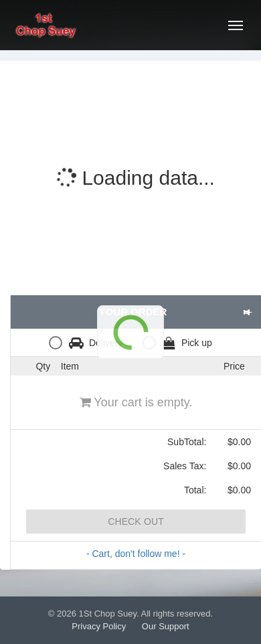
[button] (247, 312)
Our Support (166, 626)
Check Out (136, 521)
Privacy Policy (99, 626)
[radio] (89, 342)
